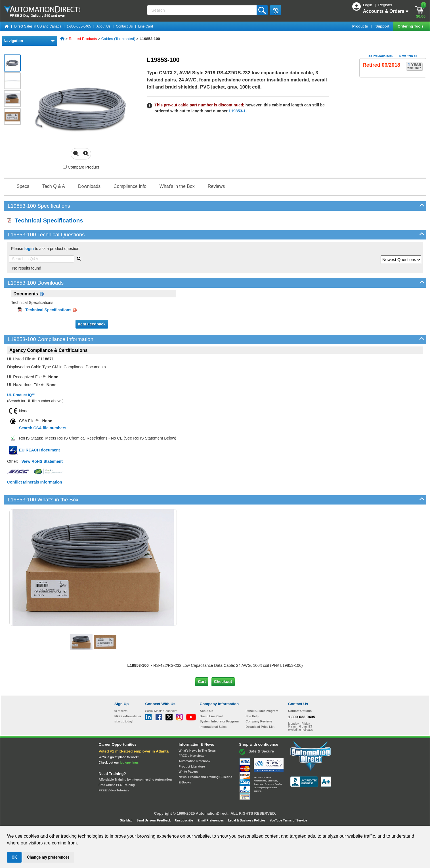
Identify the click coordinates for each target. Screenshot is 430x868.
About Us (103, 26)
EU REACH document (39, 450)
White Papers (188, 772)
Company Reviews (259, 721)
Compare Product (81, 167)
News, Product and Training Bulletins (205, 777)
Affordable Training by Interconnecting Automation (135, 779)
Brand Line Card (212, 716)
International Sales (213, 727)
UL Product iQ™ (21, 395)
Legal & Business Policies (247, 820)
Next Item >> (408, 56)
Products (361, 26)
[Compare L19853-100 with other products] (65, 167)
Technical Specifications (45, 220)
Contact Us (124, 26)
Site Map (126, 820)
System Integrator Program (219, 721)
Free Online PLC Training (117, 785)
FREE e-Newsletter (192, 756)
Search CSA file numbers (43, 428)
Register (385, 5)
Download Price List (260, 727)
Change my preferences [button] (48, 857)
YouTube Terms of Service (288, 820)
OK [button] (14, 857)
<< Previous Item (380, 56)
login (29, 249)
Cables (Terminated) (118, 39)
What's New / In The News (197, 751)
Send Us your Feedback (154, 820)
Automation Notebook (195, 761)
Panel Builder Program (262, 711)
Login (368, 5)
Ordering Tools (411, 26)
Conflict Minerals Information (35, 482)
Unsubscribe (185, 820)
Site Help (252, 716)
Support (383, 26)
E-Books (185, 782)
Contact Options (300, 711)
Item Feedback (92, 324)
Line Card (146, 26)
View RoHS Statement (42, 461)
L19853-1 (237, 111)
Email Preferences (211, 820)
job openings (129, 762)
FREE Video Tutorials (114, 790)
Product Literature (192, 766)
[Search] (202, 10)
